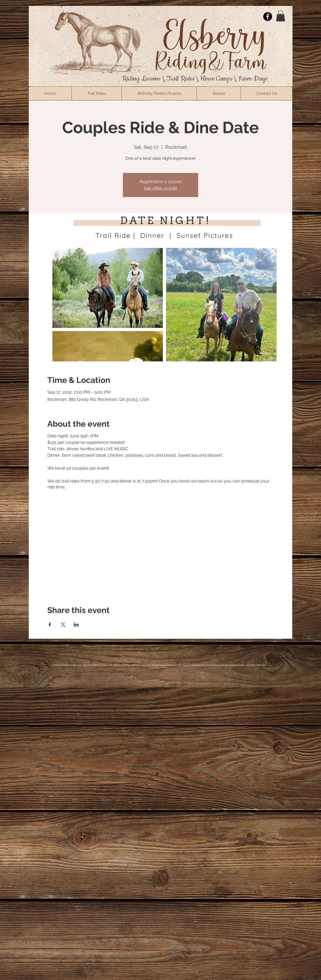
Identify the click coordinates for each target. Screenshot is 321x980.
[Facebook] (268, 17)
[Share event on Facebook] (50, 625)
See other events (160, 188)
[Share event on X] (63, 625)
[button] (281, 16)
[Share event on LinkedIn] (76, 625)
